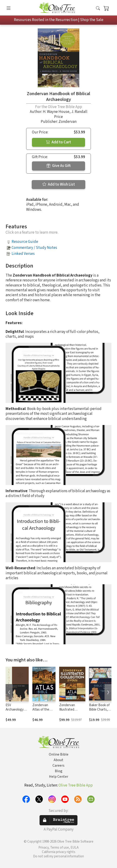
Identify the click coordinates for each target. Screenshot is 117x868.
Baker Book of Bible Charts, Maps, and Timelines (99, 712)
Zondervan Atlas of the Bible (41, 710)
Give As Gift (59, 166)
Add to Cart (58, 142)
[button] (98, 9)
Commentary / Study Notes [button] (34, 248)
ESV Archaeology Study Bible (15, 710)
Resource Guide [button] (25, 242)
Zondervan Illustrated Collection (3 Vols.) (68, 712)
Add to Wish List (59, 184)
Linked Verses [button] (23, 254)
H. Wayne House (56, 112)
